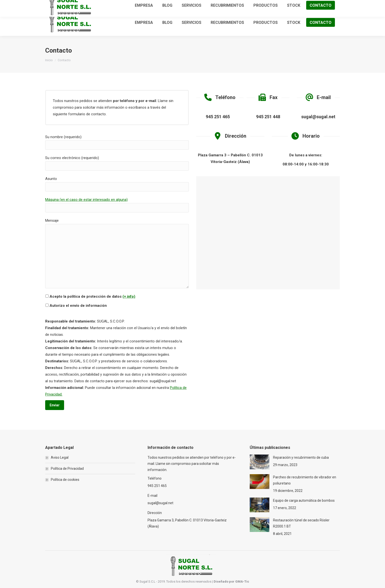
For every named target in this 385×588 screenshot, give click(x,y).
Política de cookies (65, 480)
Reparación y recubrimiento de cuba (301, 457)
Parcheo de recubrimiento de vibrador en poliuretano (305, 480)
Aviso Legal (60, 457)
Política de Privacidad (67, 469)
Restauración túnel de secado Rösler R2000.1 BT (301, 523)
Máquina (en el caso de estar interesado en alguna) (86, 200)
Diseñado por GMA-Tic (231, 581)
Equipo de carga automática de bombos (304, 500)
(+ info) (129, 296)
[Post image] (260, 462)
